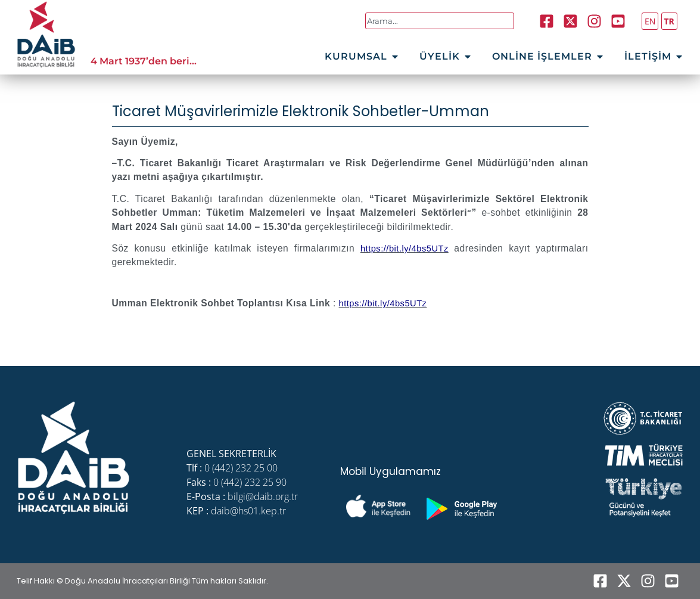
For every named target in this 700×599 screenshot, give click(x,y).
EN (650, 21)
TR (669, 21)
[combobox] (440, 21)
